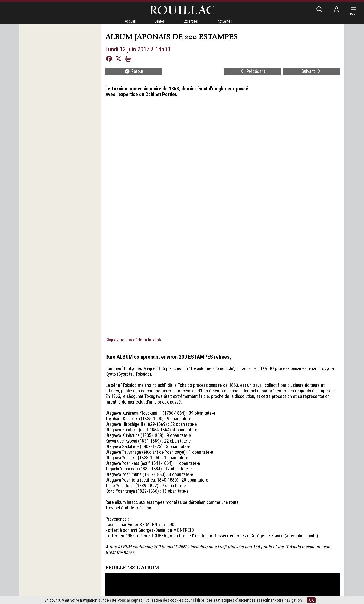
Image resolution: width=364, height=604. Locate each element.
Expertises (191, 21)
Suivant (312, 71)
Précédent (252, 71)
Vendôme (142, 586)
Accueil (130, 21)
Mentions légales (216, 576)
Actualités (225, 21)
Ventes (159, 21)
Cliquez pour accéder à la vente (134, 105)
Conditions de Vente (176, 582)
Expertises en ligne (175, 586)
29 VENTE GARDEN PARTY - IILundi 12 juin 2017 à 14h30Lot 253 (152, 502)
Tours (142, 582)
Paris (142, 591)
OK (311, 600)
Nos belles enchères (175, 591)
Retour (134, 71)
